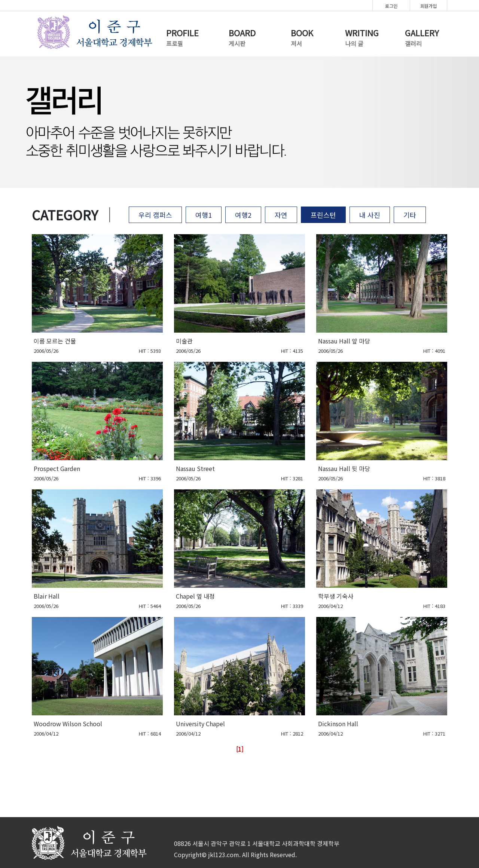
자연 (281, 215)
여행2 (243, 215)
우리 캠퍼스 (155, 215)
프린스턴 (323, 215)
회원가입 (428, 6)
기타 (410, 215)
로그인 (391, 6)
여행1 (204, 215)
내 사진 (370, 215)
